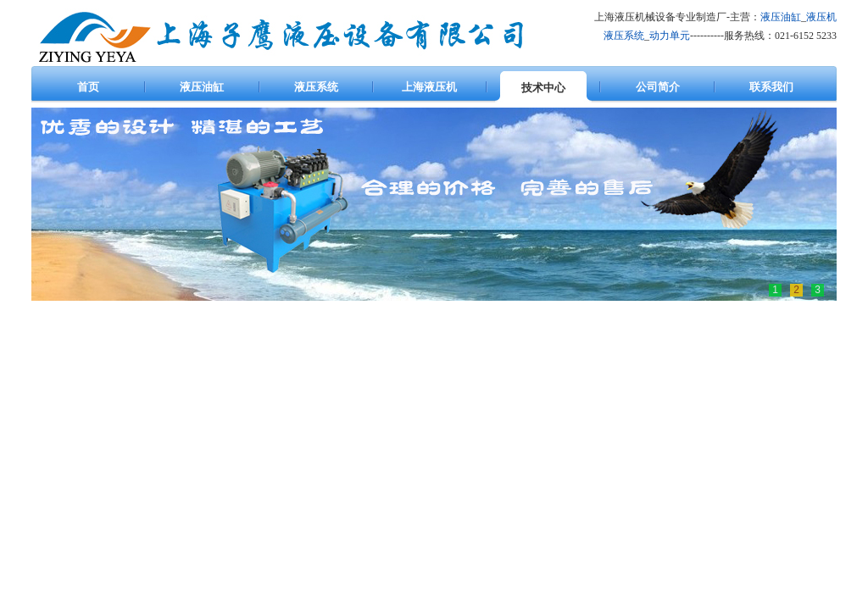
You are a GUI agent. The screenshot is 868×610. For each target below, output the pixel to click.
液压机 (821, 17)
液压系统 (624, 36)
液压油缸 (781, 17)
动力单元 (670, 36)
